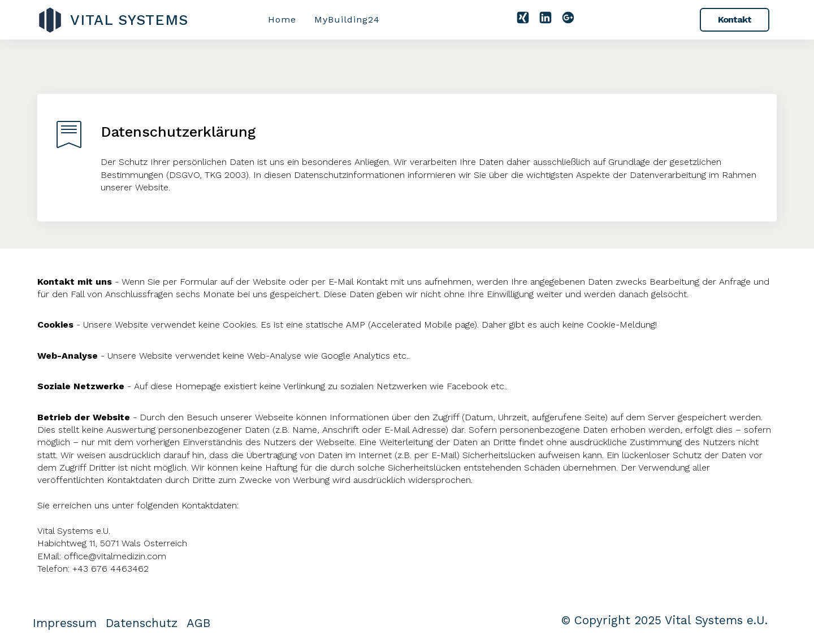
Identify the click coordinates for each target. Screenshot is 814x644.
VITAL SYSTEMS (129, 20)
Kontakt (735, 19)
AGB (198, 623)
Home (282, 19)
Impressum (65, 623)
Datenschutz (142, 623)
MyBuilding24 (347, 19)
